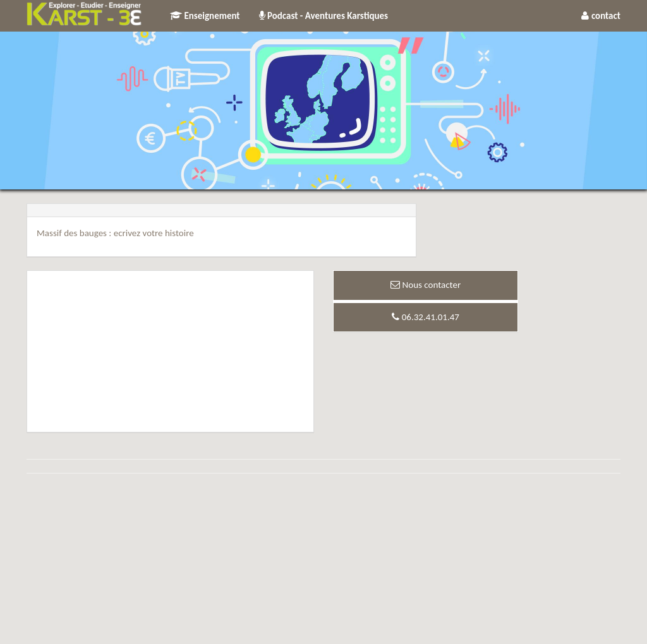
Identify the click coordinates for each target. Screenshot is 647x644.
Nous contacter (426, 285)
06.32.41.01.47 (426, 317)
